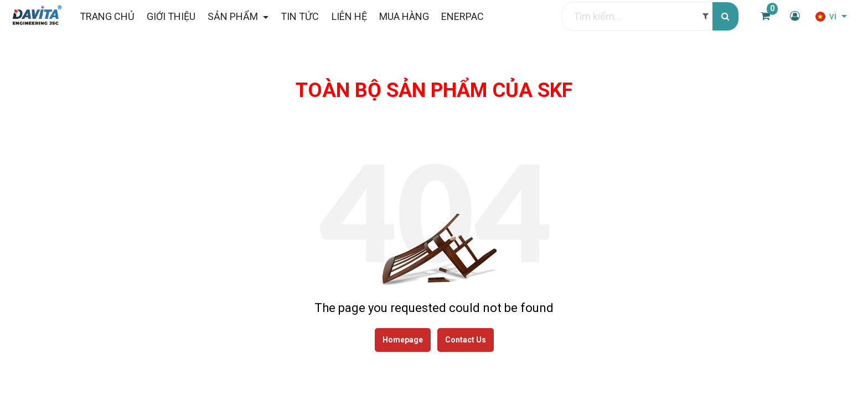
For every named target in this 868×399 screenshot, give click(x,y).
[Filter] (706, 16)
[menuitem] (107, 16)
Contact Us (466, 340)
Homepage (403, 340)
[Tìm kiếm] (725, 16)
